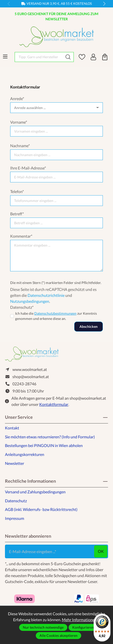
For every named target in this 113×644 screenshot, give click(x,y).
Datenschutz (16, 501)
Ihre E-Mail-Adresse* (28, 168)
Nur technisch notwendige (43, 627)
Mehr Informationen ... (81, 620)
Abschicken (89, 326)
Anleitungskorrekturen (25, 454)
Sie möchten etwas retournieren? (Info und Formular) (50, 437)
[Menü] (5, 56)
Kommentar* (21, 236)
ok (101, 551)
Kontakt (12, 428)
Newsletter (15, 463)
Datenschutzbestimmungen (55, 313)
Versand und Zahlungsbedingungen (35, 492)
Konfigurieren (83, 627)
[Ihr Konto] (93, 57)
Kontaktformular (54, 404)
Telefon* (17, 191)
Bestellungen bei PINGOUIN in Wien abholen (44, 445)
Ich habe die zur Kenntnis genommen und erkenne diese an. (56, 316)
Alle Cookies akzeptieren (58, 635)
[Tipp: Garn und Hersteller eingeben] (39, 57)
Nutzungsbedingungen (30, 301)
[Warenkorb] (105, 57)
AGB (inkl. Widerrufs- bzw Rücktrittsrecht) (41, 509)
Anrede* (17, 98)
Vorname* (19, 122)
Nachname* (20, 146)
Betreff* (17, 214)
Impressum (15, 518)
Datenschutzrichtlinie (46, 295)
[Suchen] (68, 57)
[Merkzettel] (82, 57)
